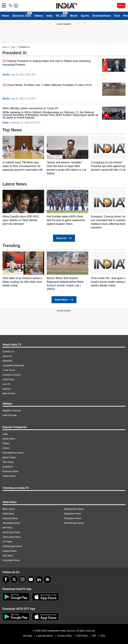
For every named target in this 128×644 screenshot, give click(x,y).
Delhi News (8, 514)
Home (5, 16)
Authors (6, 389)
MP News (7, 528)
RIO (94, 636)
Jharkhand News (11, 523)
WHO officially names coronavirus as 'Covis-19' (30, 108)
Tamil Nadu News (12, 537)
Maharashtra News (74, 509)
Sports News (9, 457)
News (5, 47)
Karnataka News (11, 560)
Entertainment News (13, 453)
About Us (7, 356)
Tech (117, 16)
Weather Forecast (12, 411)
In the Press (9, 370)
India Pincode (10, 415)
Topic (13, 47)
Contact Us (8, 351)
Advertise (7, 361)
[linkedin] (39, 579)
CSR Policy (82, 636)
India (49, 16)
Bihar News (8, 509)
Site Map (27, 636)
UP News (7, 542)
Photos (6, 443)
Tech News (8, 462)
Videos (39, 16)
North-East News (11, 532)
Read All (64, 238)
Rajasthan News (72, 514)
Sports (85, 16)
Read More (64, 300)
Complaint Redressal (13, 365)
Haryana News (10, 518)
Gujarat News (10, 551)
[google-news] (47, 579)
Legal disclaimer (45, 636)
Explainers (8, 467)
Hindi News (8, 379)
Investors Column (12, 375)
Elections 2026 (22, 16)
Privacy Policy (65, 636)
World (74, 16)
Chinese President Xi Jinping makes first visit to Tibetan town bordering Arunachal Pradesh (46, 63)
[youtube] (31, 579)
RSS (103, 636)
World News (9, 439)
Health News (9, 476)
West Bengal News (74, 523)
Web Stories (9, 393)
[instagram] (22, 579)
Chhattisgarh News (12, 546)
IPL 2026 (61, 16)
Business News (10, 471)
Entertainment (101, 16)
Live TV (6, 384)
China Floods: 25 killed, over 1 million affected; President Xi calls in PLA (47, 85)
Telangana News (73, 518)
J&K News (8, 556)
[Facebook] (6, 579)
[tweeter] (14, 579)
